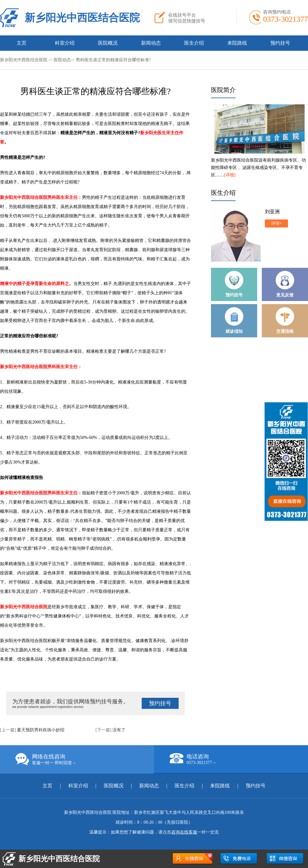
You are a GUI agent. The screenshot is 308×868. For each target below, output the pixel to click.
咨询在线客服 (184, 832)
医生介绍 (194, 43)
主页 (22, 43)
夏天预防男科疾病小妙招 (41, 730)
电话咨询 (239, 759)
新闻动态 (151, 43)
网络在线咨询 (85, 759)
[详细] (230, 175)
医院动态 (62, 60)
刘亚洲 (272, 212)
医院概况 (108, 43)
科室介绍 (65, 43)
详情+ (277, 223)
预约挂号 (280, 43)
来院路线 (237, 43)
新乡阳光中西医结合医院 (82, 18)
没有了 (119, 730)
